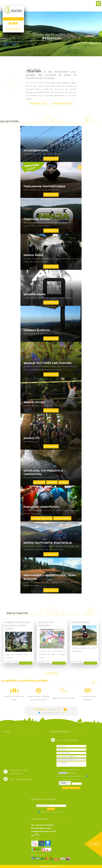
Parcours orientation (42, 518)
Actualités (7, 662)
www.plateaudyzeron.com (49, 866)
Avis (35, 835)
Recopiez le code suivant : (71, 779)
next (100, 34)
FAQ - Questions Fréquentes (43, 825)
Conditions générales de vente (44, 831)
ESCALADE (64, 482)
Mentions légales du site (41, 828)
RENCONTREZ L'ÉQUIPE (63, 104)
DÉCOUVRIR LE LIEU (38, 104)
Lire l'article (25, 663)
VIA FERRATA (39, 482)
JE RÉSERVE (95, 844)
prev (2, 34)
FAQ (47, 662)
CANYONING (52, 482)
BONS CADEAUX (13, 29)
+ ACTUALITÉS (51, 673)
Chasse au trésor (62, 518)
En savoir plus (51, 159)
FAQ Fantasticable (79, 622)
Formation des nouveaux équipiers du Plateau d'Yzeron (17, 626)
